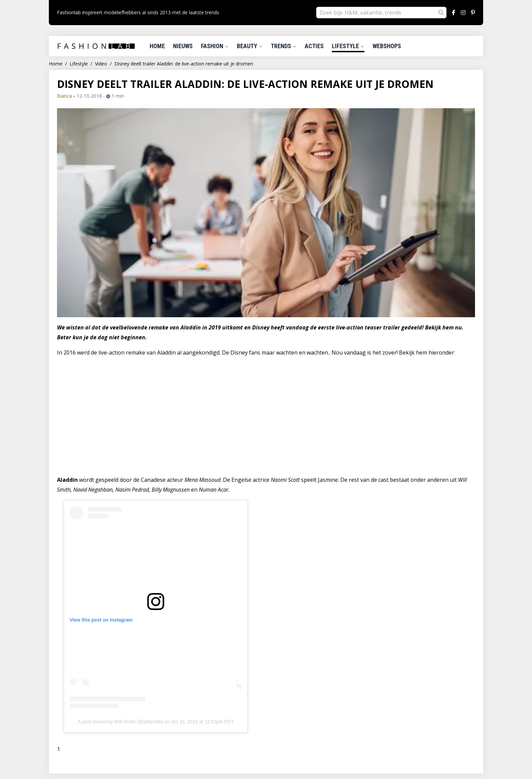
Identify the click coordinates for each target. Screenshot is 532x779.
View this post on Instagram (101, 620)
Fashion (215, 46)
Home (157, 46)
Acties (314, 46)
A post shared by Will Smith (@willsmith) (120, 722)
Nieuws (183, 46)
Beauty (250, 46)
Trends (284, 46)
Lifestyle (348, 46)
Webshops (387, 46)
